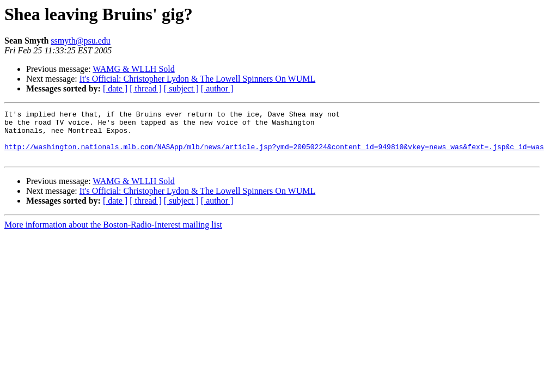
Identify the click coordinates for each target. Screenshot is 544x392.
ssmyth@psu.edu (80, 41)
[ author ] (217, 88)
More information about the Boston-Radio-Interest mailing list (113, 234)
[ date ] (115, 88)
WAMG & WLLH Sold (133, 69)
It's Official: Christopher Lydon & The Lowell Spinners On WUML (198, 79)
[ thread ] (146, 88)
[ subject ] (181, 88)
